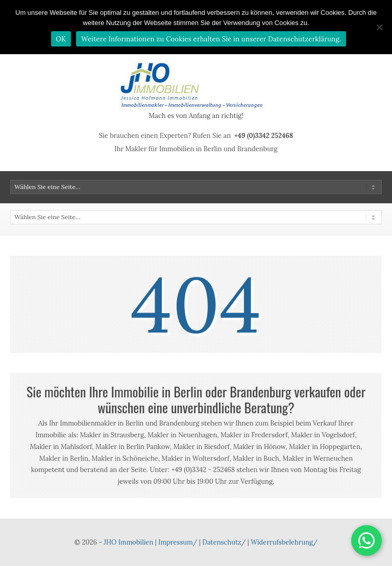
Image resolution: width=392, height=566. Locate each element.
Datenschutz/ (224, 542)
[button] (366, 540)
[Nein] (379, 27)
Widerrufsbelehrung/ (284, 542)
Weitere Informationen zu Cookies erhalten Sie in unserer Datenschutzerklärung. (211, 39)
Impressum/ (178, 542)
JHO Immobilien (128, 542)
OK (61, 39)
